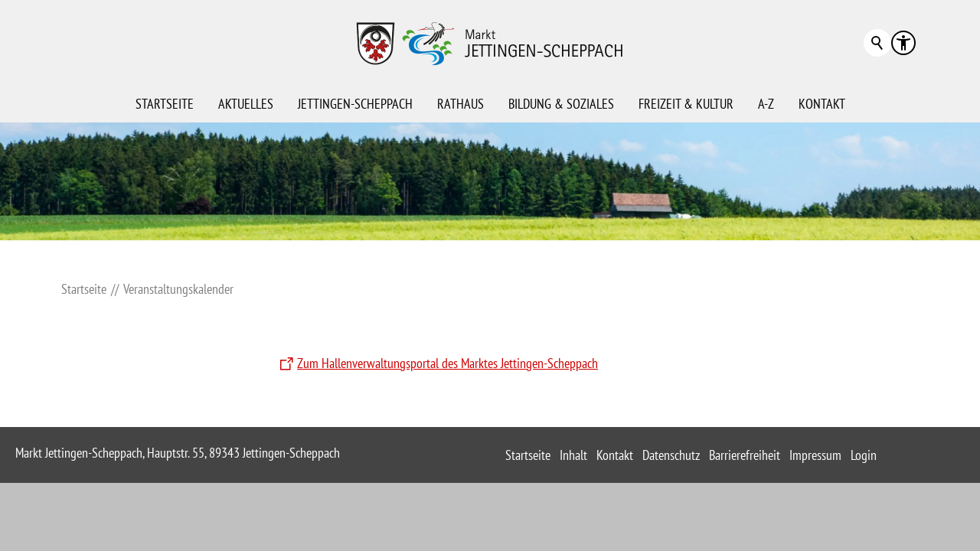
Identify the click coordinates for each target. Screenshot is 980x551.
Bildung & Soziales (561, 104)
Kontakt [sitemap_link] (615, 455)
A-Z (766, 104)
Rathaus (461, 104)
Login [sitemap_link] (864, 455)
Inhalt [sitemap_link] (573, 455)
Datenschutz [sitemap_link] (671, 455)
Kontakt (822, 104)
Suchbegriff (877, 43)
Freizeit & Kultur (686, 104)
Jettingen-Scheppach (355, 104)
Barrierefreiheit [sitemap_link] (745, 455)
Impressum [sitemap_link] (815, 455)
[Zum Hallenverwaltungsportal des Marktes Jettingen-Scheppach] (437, 364)
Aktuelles (246, 104)
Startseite (165, 104)
